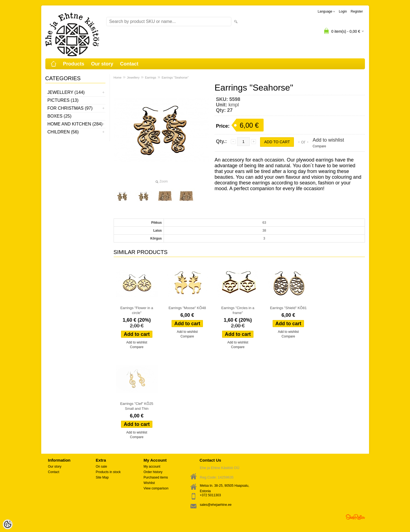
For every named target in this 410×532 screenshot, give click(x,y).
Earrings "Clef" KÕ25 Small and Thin (137, 406)
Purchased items (156, 477)
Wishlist (149, 483)
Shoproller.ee (355, 517)
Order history (153, 472)
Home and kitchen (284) (75, 124)
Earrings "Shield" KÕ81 (288, 308)
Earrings (151, 77)
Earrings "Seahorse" (175, 77)
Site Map (102, 477)
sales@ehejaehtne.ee (216, 505)
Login (343, 11)
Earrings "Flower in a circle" (137, 310)
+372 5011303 (210, 495)
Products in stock (108, 472)
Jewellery (133, 77)
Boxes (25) (60, 116)
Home (118, 77)
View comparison (156, 488)
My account (152, 467)
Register (357, 11)
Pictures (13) (63, 100)
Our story (102, 64)
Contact (129, 64)
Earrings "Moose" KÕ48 (187, 308)
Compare (319, 146)
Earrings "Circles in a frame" (238, 310)
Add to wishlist (328, 140)
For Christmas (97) (70, 108)
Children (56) (63, 132)
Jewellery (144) (66, 92)
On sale (101, 467)
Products (74, 64)
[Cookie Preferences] (8, 524)
